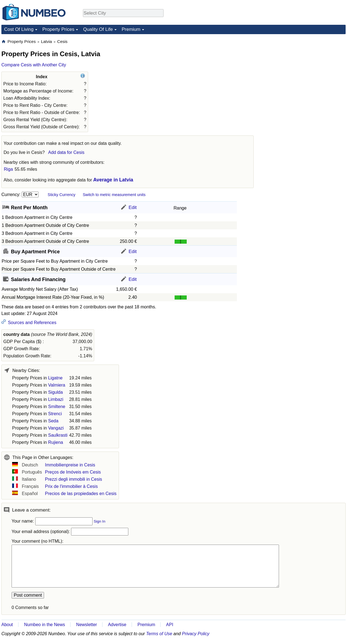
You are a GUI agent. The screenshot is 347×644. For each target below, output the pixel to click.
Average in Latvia (113, 180)
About (7, 625)
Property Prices (58, 29)
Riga (8, 169)
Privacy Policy (196, 634)
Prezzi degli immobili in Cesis (73, 479)
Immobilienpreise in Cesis (70, 465)
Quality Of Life (98, 29)
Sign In (99, 521)
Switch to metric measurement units (114, 195)
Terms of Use (159, 634)
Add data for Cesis (66, 152)
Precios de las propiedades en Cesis (81, 494)
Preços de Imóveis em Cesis (73, 472)
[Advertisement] (304, 73)
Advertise (117, 625)
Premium (131, 29)
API (170, 625)
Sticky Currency (62, 195)
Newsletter (87, 625)
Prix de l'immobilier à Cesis (71, 486)
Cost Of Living (19, 29)
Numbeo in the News (44, 625)
